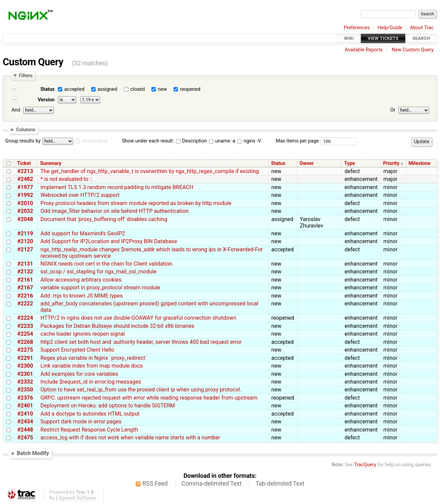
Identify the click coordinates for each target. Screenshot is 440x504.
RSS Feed (155, 484)
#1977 (25, 187)
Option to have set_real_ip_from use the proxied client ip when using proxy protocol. (141, 390)
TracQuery (365, 465)
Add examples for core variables (79, 374)
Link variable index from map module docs (92, 366)
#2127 (25, 249)
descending (95, 141)
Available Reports (364, 50)
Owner (307, 163)
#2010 (25, 203)
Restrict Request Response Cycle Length (89, 430)
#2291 (25, 358)
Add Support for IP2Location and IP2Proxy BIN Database (109, 241)
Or (393, 110)
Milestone (420, 163)
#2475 (25, 438)
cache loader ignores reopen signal (83, 334)
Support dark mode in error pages (81, 422)
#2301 (25, 374)
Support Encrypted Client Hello (77, 350)
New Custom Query (413, 50)
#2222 (25, 304)
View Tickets (383, 38)
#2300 (25, 366)
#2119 (25, 233)
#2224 (25, 318)
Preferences (357, 28)
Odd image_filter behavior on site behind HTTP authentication (115, 211)
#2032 (25, 211)
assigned (107, 89)
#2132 (25, 272)
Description (191, 141)
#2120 (25, 241)
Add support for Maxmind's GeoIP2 (83, 233)
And (16, 110)
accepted (74, 89)
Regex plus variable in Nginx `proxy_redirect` (94, 358)
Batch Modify (33, 453)
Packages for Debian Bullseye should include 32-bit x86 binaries (117, 326)
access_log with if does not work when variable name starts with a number (130, 438)
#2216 (25, 296)
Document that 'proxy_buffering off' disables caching (104, 219)
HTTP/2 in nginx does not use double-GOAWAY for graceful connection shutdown (138, 318)
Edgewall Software (76, 498)
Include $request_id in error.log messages (91, 382)
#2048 (25, 219)
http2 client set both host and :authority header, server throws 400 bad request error (141, 342)
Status (48, 89)
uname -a (222, 141)
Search (421, 38)
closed (137, 89)
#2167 (25, 288)
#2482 (25, 179)
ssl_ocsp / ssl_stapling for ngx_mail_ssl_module (99, 272)
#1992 (25, 195)
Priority (391, 163)
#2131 (25, 264)
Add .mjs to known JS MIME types (82, 296)
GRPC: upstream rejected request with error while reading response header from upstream (149, 398)
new (162, 89)
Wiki (349, 38)
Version (46, 100)
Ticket (24, 163)
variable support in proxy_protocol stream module (100, 288)
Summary (51, 163)
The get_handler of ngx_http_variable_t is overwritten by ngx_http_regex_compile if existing (150, 171)
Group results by (23, 141)
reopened (190, 89)
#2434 (25, 422)
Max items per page (297, 141)
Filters (26, 75)
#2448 (25, 430)
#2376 (25, 398)
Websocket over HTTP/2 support (80, 195)
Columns (26, 129)
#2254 (25, 334)
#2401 (25, 406)
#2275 (25, 350)
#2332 (25, 382)
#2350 (25, 390)
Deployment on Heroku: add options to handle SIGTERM (108, 406)
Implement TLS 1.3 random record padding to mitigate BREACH (117, 187)
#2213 (25, 171)
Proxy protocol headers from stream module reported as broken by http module (136, 203)
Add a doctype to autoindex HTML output (90, 414)
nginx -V (249, 141)
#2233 (25, 326)
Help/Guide (390, 28)
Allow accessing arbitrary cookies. (82, 280)
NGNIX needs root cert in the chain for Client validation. (107, 264)
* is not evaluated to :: (67, 179)
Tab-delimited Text (280, 484)
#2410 (25, 414)
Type (350, 163)
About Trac (422, 28)
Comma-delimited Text (211, 484)
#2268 (25, 342)
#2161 (25, 280)
